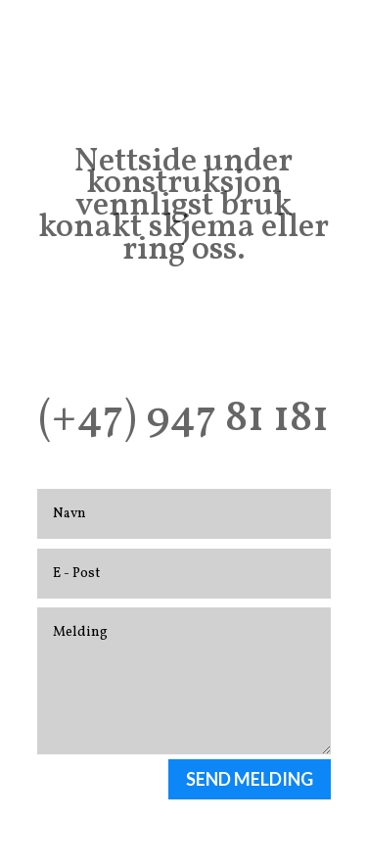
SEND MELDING (250, 779)
